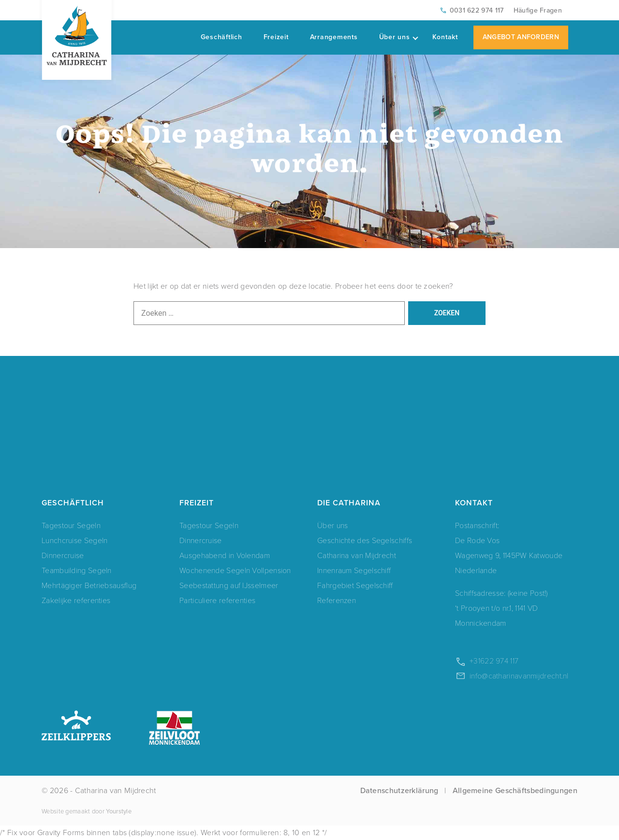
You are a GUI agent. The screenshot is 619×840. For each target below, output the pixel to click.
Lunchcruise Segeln (74, 540)
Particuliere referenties (217, 600)
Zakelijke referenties (76, 600)
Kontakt (445, 37)
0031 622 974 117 (477, 10)
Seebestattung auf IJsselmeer (229, 585)
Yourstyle (118, 811)
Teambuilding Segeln (77, 570)
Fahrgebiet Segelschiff (355, 585)
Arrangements (334, 37)
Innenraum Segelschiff (354, 570)
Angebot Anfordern (521, 37)
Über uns (399, 37)
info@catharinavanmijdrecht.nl (519, 676)
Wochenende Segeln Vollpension (235, 570)
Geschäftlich (221, 37)
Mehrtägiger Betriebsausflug (89, 585)
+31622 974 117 (494, 661)
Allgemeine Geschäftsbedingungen (515, 790)
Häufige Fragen (538, 10)
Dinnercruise (63, 555)
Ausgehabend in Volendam (225, 555)
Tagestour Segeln (71, 525)
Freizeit (276, 37)
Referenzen (337, 600)
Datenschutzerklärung (399, 790)
